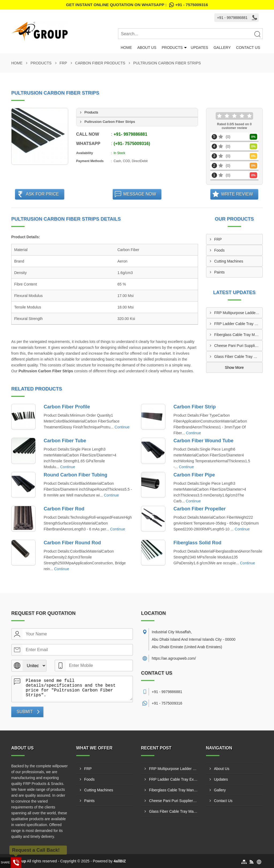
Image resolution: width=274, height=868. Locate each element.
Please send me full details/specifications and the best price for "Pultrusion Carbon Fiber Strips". (77, 688)
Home (126, 48)
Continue (122, 427)
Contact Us (248, 48)
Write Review (237, 194)
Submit (25, 712)
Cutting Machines (229, 261)
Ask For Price (42, 194)
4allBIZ (120, 861)
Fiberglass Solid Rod (197, 543)
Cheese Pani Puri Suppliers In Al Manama (239, 346)
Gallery (222, 48)
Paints (220, 272)
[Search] (257, 34)
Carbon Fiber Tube (65, 441)
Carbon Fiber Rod (64, 509)
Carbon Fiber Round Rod (72, 543)
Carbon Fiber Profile (67, 407)
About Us (147, 48)
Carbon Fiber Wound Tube (203, 441)
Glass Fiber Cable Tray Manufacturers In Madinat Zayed (239, 357)
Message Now (140, 194)
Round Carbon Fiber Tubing (75, 475)
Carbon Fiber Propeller (199, 509)
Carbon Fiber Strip (195, 407)
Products (172, 48)
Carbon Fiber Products (100, 63)
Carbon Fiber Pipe (194, 475)
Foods (220, 250)
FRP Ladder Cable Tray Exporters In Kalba (239, 324)
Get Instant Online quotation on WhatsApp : (137, 5)
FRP (63, 63)
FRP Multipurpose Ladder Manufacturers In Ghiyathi (239, 313)
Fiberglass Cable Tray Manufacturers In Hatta (239, 335)
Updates (199, 48)
